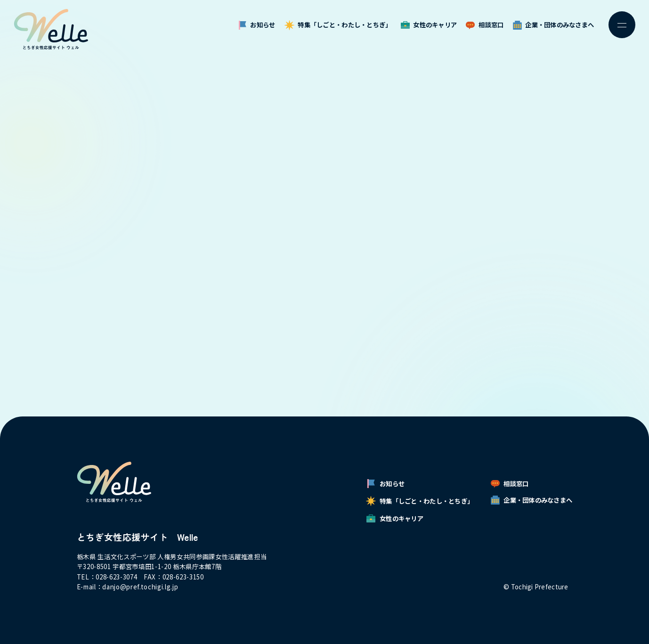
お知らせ (257, 25)
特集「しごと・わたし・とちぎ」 (338, 25)
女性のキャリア (429, 25)
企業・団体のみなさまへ (554, 25)
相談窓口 (485, 25)
